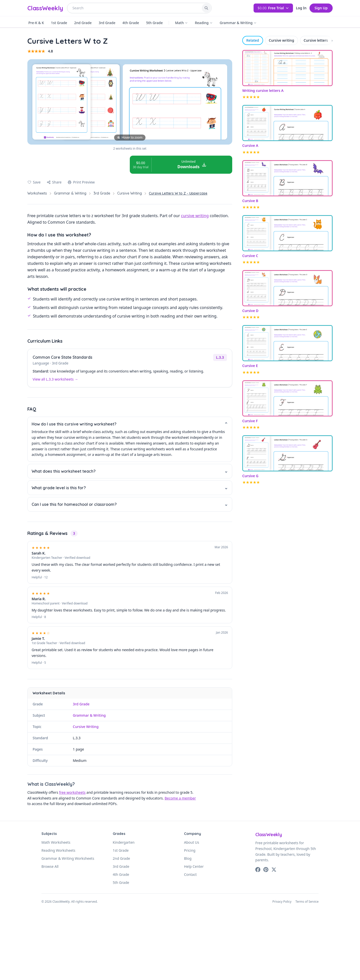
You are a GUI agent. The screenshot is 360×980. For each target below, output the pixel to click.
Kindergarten (124, 842)
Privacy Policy (282, 902)
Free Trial (273, 8)
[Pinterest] (266, 870)
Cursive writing (282, 40)
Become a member (180, 798)
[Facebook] (258, 870)
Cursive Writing (130, 193)
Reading (204, 23)
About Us (192, 842)
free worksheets (72, 792)
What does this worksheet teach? (130, 471)
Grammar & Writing (238, 23)
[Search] (206, 8)
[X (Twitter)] (274, 870)
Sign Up (321, 8)
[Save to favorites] (34, 182)
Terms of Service (307, 902)
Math (181, 23)
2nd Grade (83, 23)
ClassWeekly (45, 8)
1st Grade (59, 23)
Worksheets (37, 193)
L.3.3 (220, 357)
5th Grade (154, 23)
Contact (190, 874)
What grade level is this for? (130, 488)
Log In (301, 8)
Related (253, 40)
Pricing (190, 850)
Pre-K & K (36, 23)
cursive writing (195, 216)
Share (54, 182)
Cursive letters (316, 40)
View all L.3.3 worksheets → (55, 379)
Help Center (194, 866)
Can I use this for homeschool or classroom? (130, 504)
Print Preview (81, 182)
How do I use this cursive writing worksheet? (130, 424)
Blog (188, 858)
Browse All (50, 866)
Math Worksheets (56, 842)
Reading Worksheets (58, 850)
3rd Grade (107, 23)
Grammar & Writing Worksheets (68, 858)
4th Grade (131, 23)
